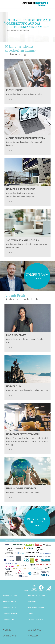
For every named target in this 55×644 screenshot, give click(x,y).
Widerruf (7, 630)
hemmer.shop (9, 602)
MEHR (11, 99)
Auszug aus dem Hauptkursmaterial (26, 138)
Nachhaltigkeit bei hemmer (21, 488)
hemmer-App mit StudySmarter (23, 434)
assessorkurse (10, 596)
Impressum (33, 636)
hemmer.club (9, 607)
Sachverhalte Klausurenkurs (22, 240)
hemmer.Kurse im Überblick (21, 189)
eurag (30, 613)
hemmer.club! (14, 386)
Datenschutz (9, 636)
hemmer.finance (11, 613)
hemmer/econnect (36, 607)
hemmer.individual (37, 596)
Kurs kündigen (35, 630)
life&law (32, 602)
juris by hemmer (35, 619)
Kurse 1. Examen (15, 90)
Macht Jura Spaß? (16, 335)
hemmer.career (10, 619)
